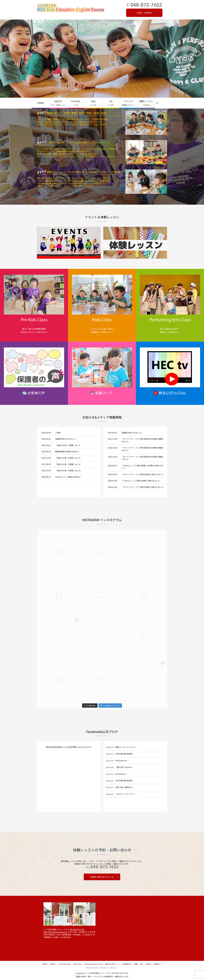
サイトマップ (92, 968)
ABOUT (58, 103)
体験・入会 (139, 964)
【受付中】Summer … (125, 767)
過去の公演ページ (112, 964)
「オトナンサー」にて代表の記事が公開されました (142, 474)
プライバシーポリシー (109, 968)
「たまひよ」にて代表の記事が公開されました (141, 481)
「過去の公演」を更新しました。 (69, 470)
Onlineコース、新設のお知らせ (68, 477)
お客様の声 (127, 964)
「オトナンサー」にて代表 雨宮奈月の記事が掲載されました (143, 440)
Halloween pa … (122, 761)
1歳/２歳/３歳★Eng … (125, 787)
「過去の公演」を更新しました (68, 445)
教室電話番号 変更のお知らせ (67, 451)
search (157, 103)
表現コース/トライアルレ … (127, 747)
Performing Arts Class (93, 964)
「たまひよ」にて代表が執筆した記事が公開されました (142, 467)
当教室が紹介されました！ (66, 439)
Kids (93, 103)
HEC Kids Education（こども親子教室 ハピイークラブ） (69, 747)
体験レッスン (146, 103)
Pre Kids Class (65, 964)
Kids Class (77, 964)
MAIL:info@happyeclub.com (55, 932)
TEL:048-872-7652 (77, 929)
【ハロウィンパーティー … (126, 794)
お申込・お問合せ (144, 13)
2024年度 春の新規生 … (125, 754)
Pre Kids (76, 103)
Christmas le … (122, 774)
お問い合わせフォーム (102, 877)
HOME (41, 103)
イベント (128, 103)
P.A (111, 103)
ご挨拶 (58, 433)
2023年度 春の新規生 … (125, 781)
